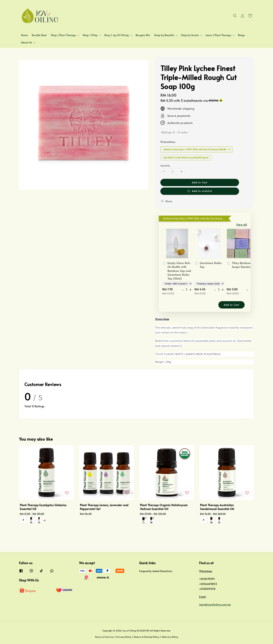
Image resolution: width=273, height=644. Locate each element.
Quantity (165, 166)
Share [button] (166, 201)
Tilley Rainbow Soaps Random (239, 265)
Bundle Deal (39, 35)
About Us (27, 43)
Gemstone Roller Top (208, 265)
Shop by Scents (190, 35)
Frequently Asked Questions (156, 571)
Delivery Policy (170, 637)
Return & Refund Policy (147, 637)
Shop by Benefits (164, 35)
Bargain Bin (143, 35)
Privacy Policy (124, 637)
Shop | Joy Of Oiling (117, 35)
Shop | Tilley (90, 35)
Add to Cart (200, 182)
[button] (235, 16)
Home (24, 35)
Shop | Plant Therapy (63, 35)
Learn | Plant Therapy (218, 35)
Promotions (168, 142)
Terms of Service (104, 637)
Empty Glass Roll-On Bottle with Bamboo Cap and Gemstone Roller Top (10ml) (177, 271)
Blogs (241, 35)
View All (242, 224)
